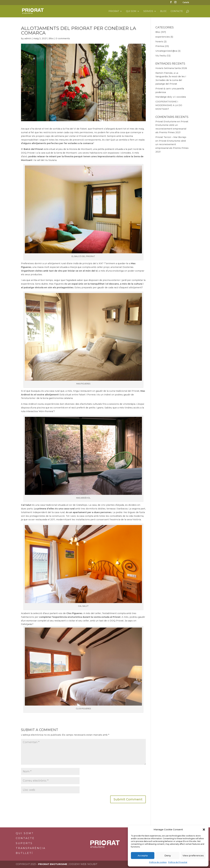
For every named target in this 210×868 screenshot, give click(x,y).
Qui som (131, 11)
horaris (159, 42)
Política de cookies (158, 862)
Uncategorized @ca (166, 51)
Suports (24, 843)
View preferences (193, 856)
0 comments (63, 38)
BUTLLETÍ (24, 853)
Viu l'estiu (161, 56)
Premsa (160, 46)
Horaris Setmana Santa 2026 (171, 68)
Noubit (92, 864)
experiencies (163, 37)
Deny (168, 856)
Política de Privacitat (178, 862)
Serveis (148, 11)
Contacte (177, 11)
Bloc (163, 11)
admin (28, 38)
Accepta (143, 856)
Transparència (31, 848)
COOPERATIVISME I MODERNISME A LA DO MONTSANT (169, 105)
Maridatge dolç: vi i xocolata (171, 97)
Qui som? (25, 833)
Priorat (114, 11)
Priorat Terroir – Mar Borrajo (171, 137)
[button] (204, 830)
